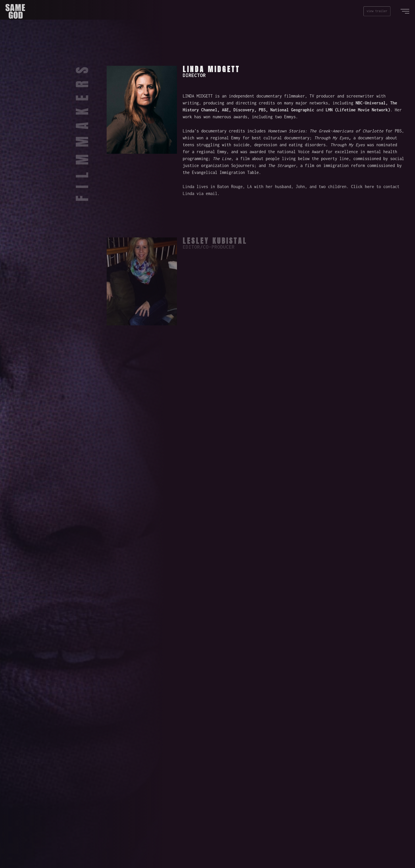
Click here (363, 186)
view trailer (377, 11)
